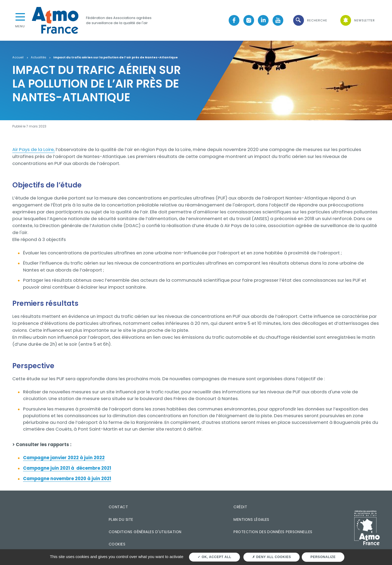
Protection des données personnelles (273, 532)
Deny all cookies (272, 557)
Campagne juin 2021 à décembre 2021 (67, 468)
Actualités (39, 58)
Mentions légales (251, 519)
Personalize (323, 557)
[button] (310, 20)
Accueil (18, 58)
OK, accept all (214, 557)
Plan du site (121, 519)
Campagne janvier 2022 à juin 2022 (64, 458)
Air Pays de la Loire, (33, 149)
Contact (118, 507)
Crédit (240, 507)
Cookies (117, 544)
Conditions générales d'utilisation (145, 532)
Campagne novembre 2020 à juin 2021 (67, 479)
